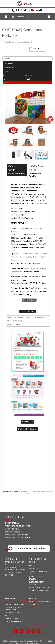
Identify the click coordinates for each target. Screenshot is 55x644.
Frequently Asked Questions (18, 526)
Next (32, 42)
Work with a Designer (27, 429)
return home (42, 52)
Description (9, 63)
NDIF (7, 616)
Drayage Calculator (14, 604)
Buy (6, 82)
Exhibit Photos (36, 568)
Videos (32, 565)
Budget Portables (14, 324)
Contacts (34, 607)
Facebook (16, 631)
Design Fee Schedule (15, 619)
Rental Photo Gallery (39, 587)
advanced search (34, 52)
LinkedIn (22, 631)
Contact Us (37, 10)
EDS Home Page (13, 520)
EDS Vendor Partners (15, 622)
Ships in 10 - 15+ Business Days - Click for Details (26, 318)
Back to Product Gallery (20, 42)
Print (16, 79)
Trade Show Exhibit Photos (18, 538)
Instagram (28, 631)
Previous (5, 42)
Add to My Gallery (27, 312)
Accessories (9, 67)
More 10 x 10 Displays (16, 321)
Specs (7, 71)
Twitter (33, 631)
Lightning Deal (12, 529)
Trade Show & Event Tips (16, 535)
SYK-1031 (18, 200)
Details (7, 59)
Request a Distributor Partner (23, 601)
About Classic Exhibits (39, 601)
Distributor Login (13, 613)
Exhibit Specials (12, 523)
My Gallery (23, 17)
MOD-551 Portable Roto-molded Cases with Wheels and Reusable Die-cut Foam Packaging (29, 257)
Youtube (39, 631)
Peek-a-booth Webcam (39, 590)
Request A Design (13, 532)
